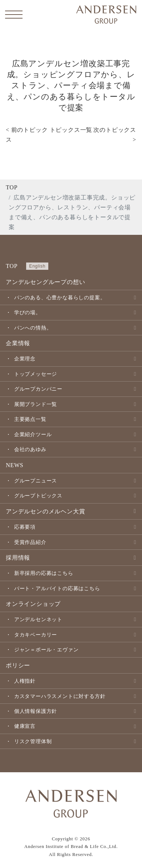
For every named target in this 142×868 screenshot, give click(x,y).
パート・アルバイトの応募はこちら (57, 588)
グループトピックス (38, 496)
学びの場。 (28, 312)
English (37, 266)
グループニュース (36, 481)
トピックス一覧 (71, 130)
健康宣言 (25, 726)
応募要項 (25, 527)
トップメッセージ (36, 374)
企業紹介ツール (33, 434)
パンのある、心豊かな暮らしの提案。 (60, 297)
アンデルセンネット (38, 619)
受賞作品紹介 (30, 542)
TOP (12, 187)
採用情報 (18, 558)
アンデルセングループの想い (45, 282)
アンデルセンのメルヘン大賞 (45, 511)
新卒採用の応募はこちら (44, 573)
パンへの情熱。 (33, 328)
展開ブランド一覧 (36, 404)
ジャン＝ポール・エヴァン (46, 650)
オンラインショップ (33, 604)
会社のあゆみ (30, 449)
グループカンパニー (38, 389)
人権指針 (25, 681)
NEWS (15, 465)
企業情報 (18, 343)
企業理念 (25, 359)
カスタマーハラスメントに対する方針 (60, 696)
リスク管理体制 (33, 741)
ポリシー (18, 665)
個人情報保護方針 (36, 711)
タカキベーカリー (36, 635)
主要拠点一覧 (30, 419)
